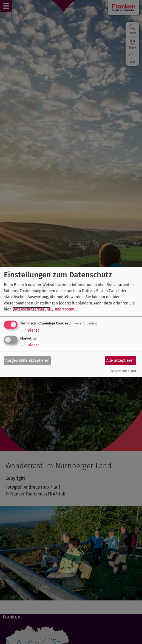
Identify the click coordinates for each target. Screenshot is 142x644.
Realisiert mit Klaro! (122, 371)
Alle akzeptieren (120, 361)
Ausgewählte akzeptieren (27, 361)
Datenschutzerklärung (32, 309)
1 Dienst (30, 330)
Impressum (65, 309)
